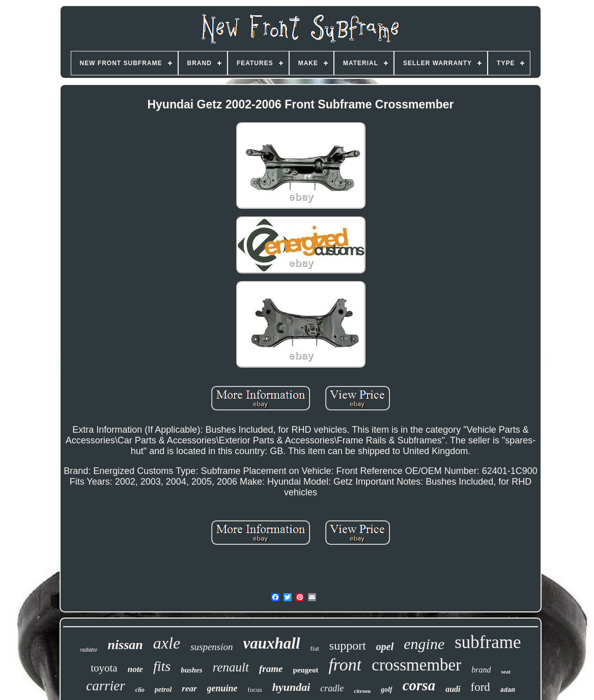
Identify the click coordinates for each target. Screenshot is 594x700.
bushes (192, 670)
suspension (211, 647)
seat (505, 671)
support (348, 646)
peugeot (305, 670)
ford (480, 687)
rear (189, 689)
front (345, 665)
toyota (104, 668)
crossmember (416, 665)
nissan (125, 645)
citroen (362, 691)
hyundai (291, 687)
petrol (163, 690)
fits (162, 666)
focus (255, 690)
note (135, 669)
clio (140, 690)
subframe (488, 642)
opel (385, 647)
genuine (222, 688)
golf (387, 690)
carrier (106, 686)
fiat (315, 648)
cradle (332, 688)
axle (167, 643)
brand (481, 670)
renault (231, 667)
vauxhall (272, 643)
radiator (89, 650)
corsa (419, 685)
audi (453, 689)
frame (271, 669)
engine (424, 644)
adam (508, 690)
